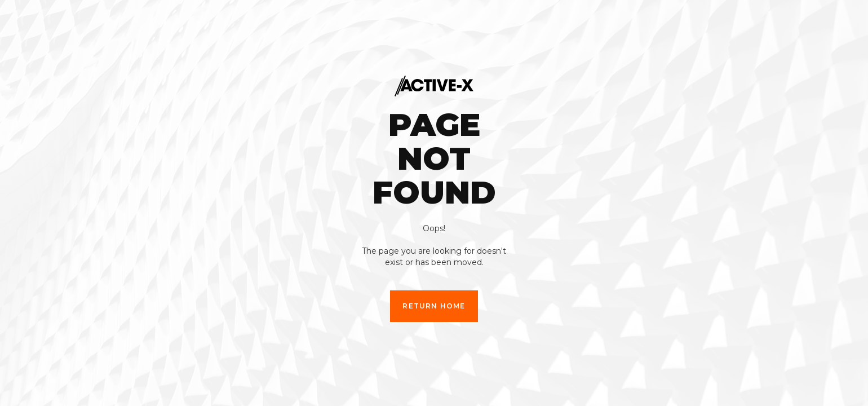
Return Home (434, 306)
